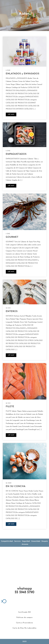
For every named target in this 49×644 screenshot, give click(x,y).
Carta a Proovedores (25, 623)
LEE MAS (11, 114)
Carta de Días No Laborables (24, 628)
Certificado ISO (25, 612)
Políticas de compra (24, 618)
